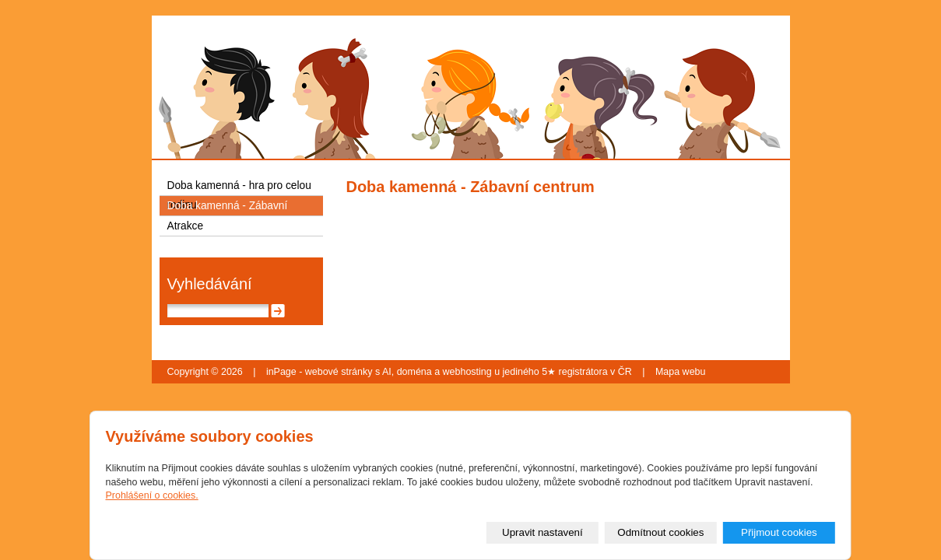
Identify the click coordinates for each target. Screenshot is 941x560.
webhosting (467, 372)
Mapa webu (680, 372)
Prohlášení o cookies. (151, 495)
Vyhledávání (210, 284)
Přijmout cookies (779, 532)
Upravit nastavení (542, 532)
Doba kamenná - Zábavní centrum (228, 208)
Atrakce (186, 226)
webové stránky (339, 372)
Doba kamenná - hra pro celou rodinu (239, 187)
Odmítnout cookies (660, 532)
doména (414, 372)
